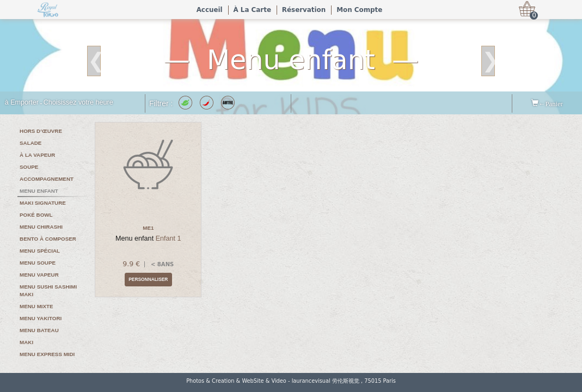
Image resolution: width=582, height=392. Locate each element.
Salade (30, 143)
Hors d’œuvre (41, 131)
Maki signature (43, 203)
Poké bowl (36, 215)
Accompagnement (47, 179)
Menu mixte (36, 306)
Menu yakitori (41, 318)
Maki (26, 342)
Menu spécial (40, 251)
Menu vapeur (39, 275)
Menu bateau (39, 330)
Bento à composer (48, 239)
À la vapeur (37, 155)
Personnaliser (148, 279)
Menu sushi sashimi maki (48, 290)
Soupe (29, 167)
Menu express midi (47, 354)
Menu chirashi (41, 227)
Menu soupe (38, 263)
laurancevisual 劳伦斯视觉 (326, 381)
